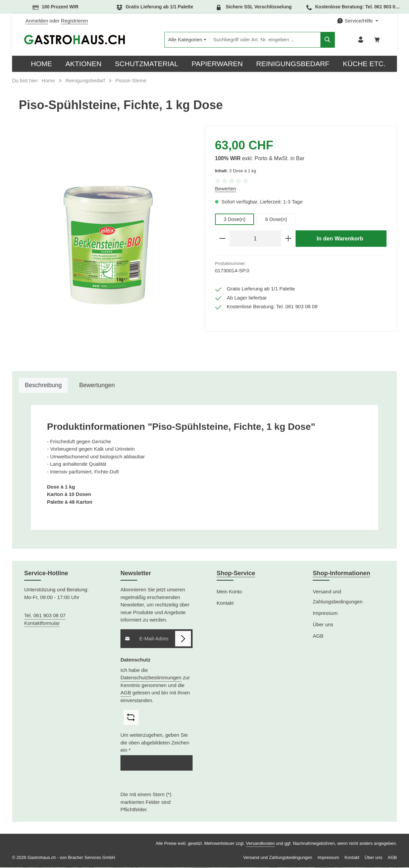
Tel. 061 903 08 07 (45, 616)
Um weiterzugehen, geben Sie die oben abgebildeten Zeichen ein (155, 743)
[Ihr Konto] (360, 40)
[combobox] (261, 40)
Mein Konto (229, 592)
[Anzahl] (255, 239)
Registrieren (75, 21)
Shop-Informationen (341, 574)
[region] (108, 246)
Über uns (323, 625)
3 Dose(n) (235, 220)
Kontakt (225, 604)
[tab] (43, 386)
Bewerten (226, 189)
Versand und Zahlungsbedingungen (338, 597)
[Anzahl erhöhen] (288, 239)
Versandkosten (260, 844)
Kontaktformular (42, 624)
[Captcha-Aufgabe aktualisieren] (131, 718)
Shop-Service (236, 574)
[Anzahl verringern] (222, 239)
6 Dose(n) (276, 220)
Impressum (325, 614)
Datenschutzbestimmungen (151, 678)
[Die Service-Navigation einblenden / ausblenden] (357, 21)
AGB (126, 693)
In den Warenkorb (340, 239)
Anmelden (37, 21)
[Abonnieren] (183, 639)
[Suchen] (324, 40)
